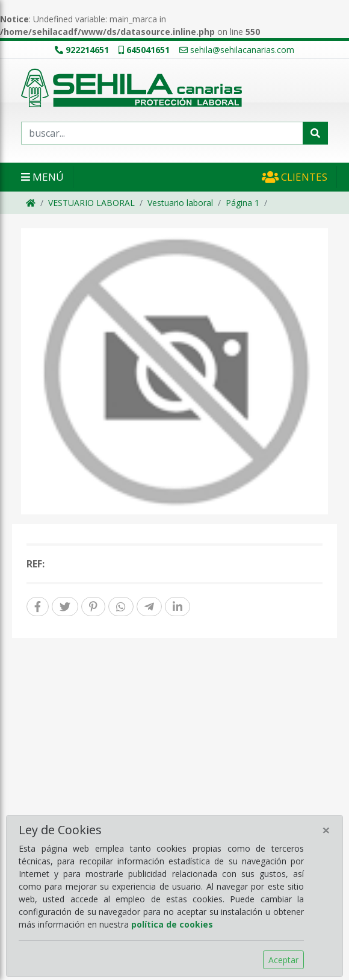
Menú (42, 177)
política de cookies (172, 924)
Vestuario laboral (180, 203)
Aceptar (283, 960)
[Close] (326, 830)
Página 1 (242, 203)
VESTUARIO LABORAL (91, 203)
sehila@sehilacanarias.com (237, 50)
